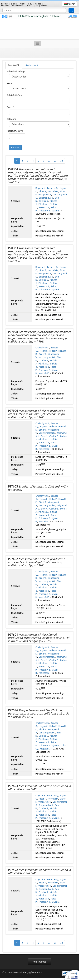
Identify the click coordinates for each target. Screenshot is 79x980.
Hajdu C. (44, 351)
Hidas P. (43, 191)
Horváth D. (53, 191)
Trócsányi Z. (45, 211)
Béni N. (44, 436)
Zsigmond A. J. (46, 198)
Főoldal (5, 4)
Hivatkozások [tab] (32, 65)
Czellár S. (44, 201)
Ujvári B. (56, 211)
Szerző (10, 107)
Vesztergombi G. (47, 357)
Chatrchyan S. (42, 348)
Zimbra (14, 4)
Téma (10, 83)
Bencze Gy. (53, 188)
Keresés (15, 148)
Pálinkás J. (44, 204)
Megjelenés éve (15, 131)
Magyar (69, 4)
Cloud (23, 4)
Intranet (5, 6)
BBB (30, 4)
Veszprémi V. (45, 195)
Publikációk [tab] (14, 65)
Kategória (12, 119)
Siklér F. (43, 354)
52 (55, 161)
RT (45, 4)
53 (62, 161)
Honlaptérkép (40, 962)
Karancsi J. (44, 207)
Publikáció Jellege (16, 72)
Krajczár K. (41, 188)
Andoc (38, 4)
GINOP (30, 6)
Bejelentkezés (18, 6)
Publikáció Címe (15, 95)
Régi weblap (42, 6)
